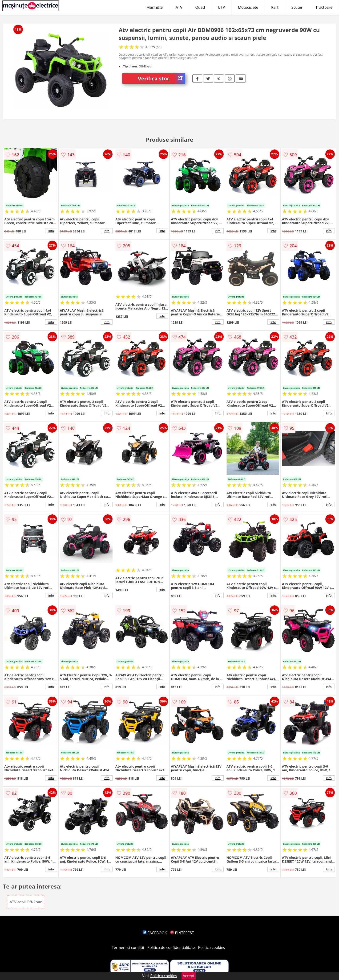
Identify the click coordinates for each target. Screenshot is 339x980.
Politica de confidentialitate (171, 947)
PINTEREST (182, 933)
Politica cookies (212, 947)
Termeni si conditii (128, 947)
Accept (189, 976)
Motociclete (248, 7)
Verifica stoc (162, 78)
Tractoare (324, 7)
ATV (179, 7)
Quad (200, 7)
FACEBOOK (155, 933)
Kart (275, 7)
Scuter (297, 7)
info (51, 231)
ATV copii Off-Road (26, 902)
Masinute (155, 7)
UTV (221, 7)
